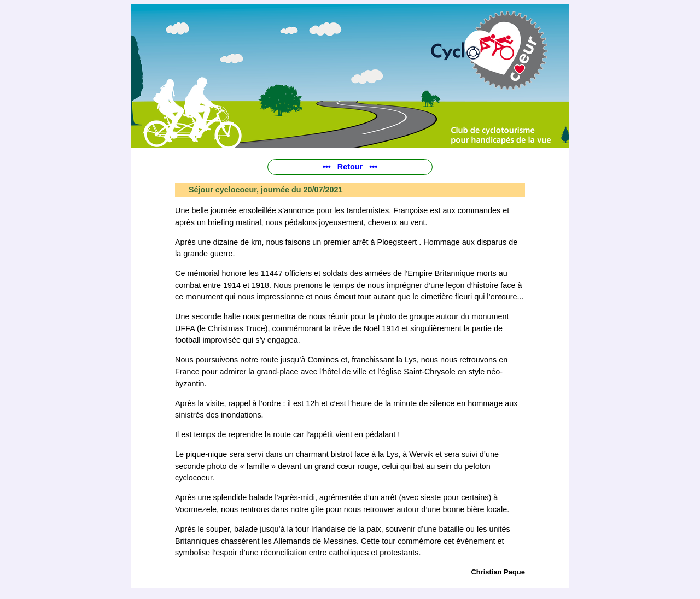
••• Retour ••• (350, 167)
